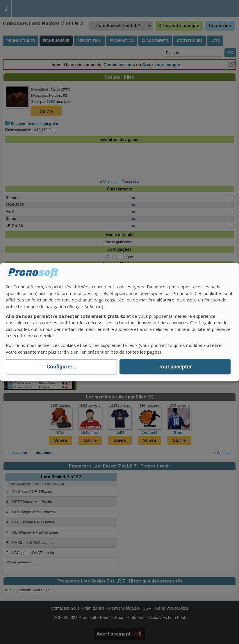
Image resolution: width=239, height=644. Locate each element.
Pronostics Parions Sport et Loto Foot (38, 9)
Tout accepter (175, 367)
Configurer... (61, 367)
